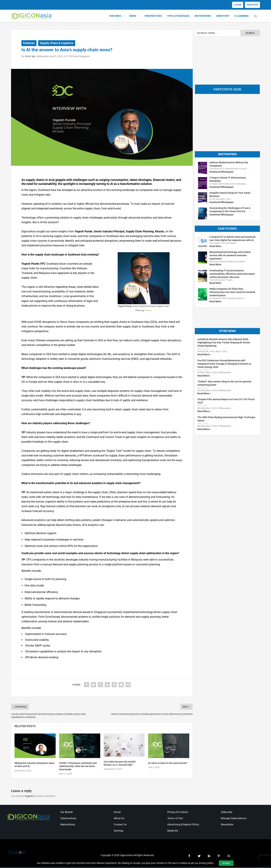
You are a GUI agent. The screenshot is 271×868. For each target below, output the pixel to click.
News (133, 17)
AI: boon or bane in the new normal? (168, 764)
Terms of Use (175, 819)
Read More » (204, 355)
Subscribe (227, 813)
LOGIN (238, 5)
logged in (30, 797)
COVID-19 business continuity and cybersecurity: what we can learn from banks (78, 767)
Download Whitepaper (222, 172)
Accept (226, 863)
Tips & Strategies (178, 17)
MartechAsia (68, 825)
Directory (223, 17)
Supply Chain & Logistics (57, 44)
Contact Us (120, 825)
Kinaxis (148, 311)
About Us (119, 819)
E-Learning (242, 17)
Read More (215, 247)
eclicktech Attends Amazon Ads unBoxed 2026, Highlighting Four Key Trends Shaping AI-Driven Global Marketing (224, 343)
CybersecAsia (68, 819)
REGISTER (252, 5)
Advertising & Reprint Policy (183, 825)
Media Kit (173, 831)
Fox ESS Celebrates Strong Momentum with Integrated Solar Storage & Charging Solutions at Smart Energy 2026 (224, 364)
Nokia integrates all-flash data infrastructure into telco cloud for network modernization (232, 293)
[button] (256, 19)
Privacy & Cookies (178, 813)
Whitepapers (203, 17)
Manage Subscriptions (234, 819)
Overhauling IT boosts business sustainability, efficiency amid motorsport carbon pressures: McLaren (232, 274)
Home (117, 813)
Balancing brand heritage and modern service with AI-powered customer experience (230, 256)
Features (115, 17)
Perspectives (153, 17)
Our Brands (67, 813)
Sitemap (118, 831)
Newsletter (227, 825)
